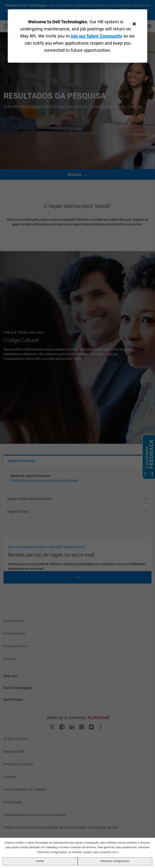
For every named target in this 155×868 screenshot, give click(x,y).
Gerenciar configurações (115, 861)
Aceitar (40, 861)
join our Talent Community (96, 36)
